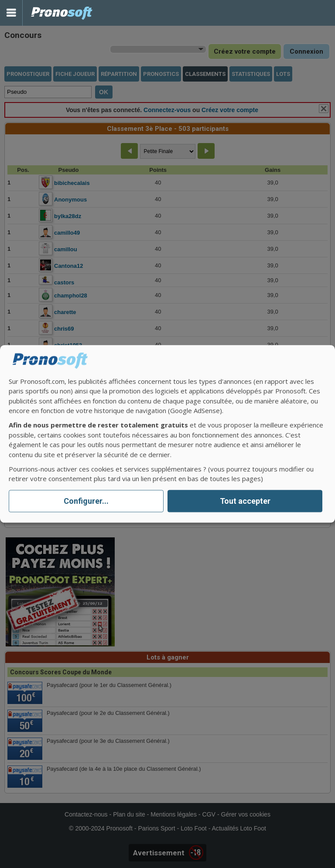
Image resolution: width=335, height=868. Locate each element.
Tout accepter (245, 501)
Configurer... (86, 501)
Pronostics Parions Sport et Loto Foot (62, 13)
